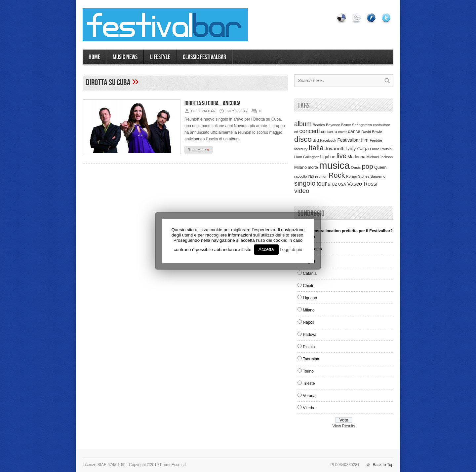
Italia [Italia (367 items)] (316, 148)
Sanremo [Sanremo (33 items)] (378, 176)
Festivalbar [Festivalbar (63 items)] (349, 140)
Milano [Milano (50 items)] (300, 167)
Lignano (310, 298)
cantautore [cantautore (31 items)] (381, 125)
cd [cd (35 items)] (296, 132)
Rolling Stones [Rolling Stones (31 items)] (358, 176)
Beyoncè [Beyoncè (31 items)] (333, 125)
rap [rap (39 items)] (311, 176)
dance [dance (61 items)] (354, 132)
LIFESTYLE (160, 57)
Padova (310, 335)
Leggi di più (291, 250)
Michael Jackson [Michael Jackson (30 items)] (380, 157)
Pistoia (309, 347)
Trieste (309, 383)
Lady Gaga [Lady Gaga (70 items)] (357, 149)
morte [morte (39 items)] (313, 167)
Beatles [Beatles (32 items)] (319, 125)
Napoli (308, 322)
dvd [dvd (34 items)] (316, 140)
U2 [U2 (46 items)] (334, 184)
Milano (309, 310)
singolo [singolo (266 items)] (305, 183)
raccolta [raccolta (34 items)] (301, 176)
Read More (198, 149)
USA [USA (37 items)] (342, 184)
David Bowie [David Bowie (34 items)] (372, 132)
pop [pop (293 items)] (367, 166)
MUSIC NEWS (125, 57)
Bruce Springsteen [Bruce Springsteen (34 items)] (357, 125)
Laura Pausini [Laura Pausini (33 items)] (381, 149)
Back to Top (383, 465)
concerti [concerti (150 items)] (309, 131)
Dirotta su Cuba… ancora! (212, 103)
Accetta (266, 249)
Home (94, 57)
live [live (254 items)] (341, 156)
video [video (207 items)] (302, 191)
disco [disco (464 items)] (303, 139)
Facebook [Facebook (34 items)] (328, 140)
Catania (310, 273)
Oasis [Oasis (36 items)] (356, 167)
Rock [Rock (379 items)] (337, 175)
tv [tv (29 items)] (329, 184)
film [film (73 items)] (365, 140)
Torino (308, 371)
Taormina (311, 359)
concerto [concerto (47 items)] (329, 132)
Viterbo (309, 408)
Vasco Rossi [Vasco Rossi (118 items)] (362, 184)
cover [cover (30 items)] (342, 132)
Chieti (308, 286)
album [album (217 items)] (303, 124)
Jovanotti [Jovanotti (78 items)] (335, 149)
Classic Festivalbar (204, 57)
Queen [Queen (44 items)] (380, 167)
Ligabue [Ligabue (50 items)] (328, 157)
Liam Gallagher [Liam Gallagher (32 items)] (307, 157)
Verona (309, 396)
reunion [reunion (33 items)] (321, 176)
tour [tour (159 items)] (322, 184)
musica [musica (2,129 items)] (334, 165)
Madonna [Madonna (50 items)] (356, 157)
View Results (344, 426)
